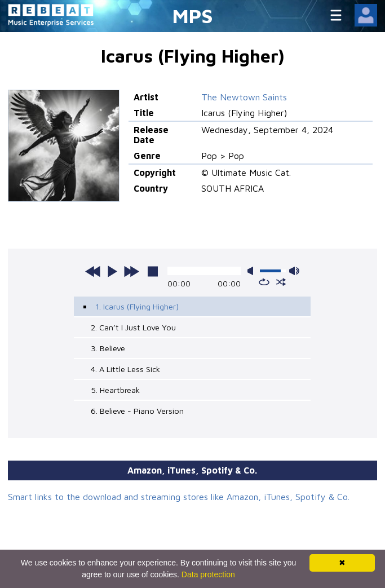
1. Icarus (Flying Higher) (137, 306)
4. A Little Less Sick (125, 369)
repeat (264, 282)
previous (93, 271)
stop (153, 271)
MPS (193, 16)
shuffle (281, 282)
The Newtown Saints (244, 97)
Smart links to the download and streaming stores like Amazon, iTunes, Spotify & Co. (179, 497)
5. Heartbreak (115, 390)
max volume (294, 271)
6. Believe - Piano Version (137, 411)
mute (253, 271)
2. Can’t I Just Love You (133, 327)
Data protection (208, 574)
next (131, 271)
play (112, 271)
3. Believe (108, 348)
